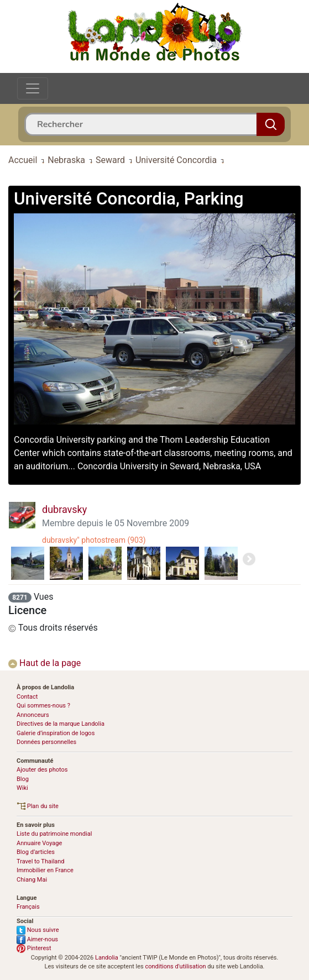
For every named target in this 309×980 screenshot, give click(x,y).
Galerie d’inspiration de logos (56, 733)
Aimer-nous (37, 939)
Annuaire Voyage (39, 843)
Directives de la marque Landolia (61, 724)
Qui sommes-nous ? (43, 706)
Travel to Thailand (41, 861)
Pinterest (34, 948)
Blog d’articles (36, 852)
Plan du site (38, 806)
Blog (23, 779)
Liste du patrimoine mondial (54, 834)
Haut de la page (44, 663)
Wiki (22, 788)
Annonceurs (33, 715)
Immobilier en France (45, 870)
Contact (27, 697)
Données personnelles (46, 742)
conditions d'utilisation (175, 966)
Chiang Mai (32, 880)
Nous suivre (38, 930)
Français (28, 907)
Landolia (107, 958)
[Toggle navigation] (33, 88)
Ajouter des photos (42, 770)
